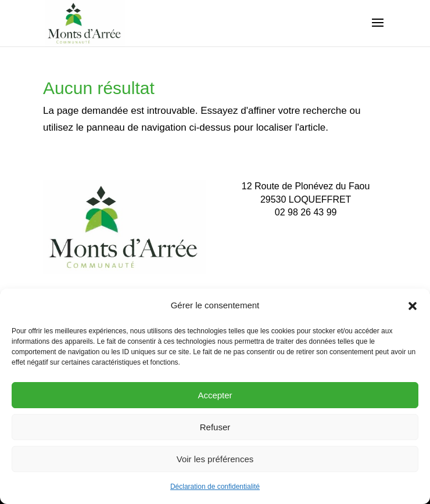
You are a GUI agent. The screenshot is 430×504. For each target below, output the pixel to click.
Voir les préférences (215, 459)
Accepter (215, 395)
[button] (413, 306)
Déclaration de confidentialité (215, 487)
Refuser (215, 427)
